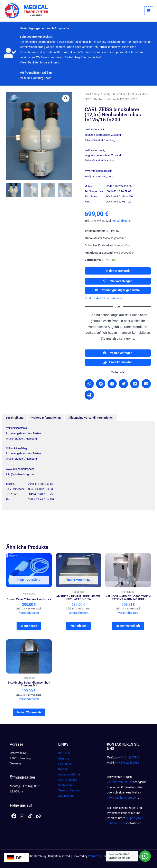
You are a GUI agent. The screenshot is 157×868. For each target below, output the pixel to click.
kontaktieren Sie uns (120, 782)
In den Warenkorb (118, 271)
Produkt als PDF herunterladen (104, 298)
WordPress (95, 856)
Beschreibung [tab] (15, 418)
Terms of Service (69, 790)
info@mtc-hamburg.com (123, 798)
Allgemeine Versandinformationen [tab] (91, 418)
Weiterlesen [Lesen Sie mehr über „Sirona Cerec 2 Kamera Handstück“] (29, 626)
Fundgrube (109, 94)
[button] (66, 98)
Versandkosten (122, 221)
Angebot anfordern (70, 774)
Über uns (64, 758)
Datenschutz (66, 796)
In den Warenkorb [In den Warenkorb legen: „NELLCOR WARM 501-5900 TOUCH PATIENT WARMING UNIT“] (128, 626)
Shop (97, 94)
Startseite (64, 753)
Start (88, 94)
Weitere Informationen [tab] (46, 418)
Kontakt (63, 769)
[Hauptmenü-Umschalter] (149, 11)
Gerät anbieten (68, 780)
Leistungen (65, 764)
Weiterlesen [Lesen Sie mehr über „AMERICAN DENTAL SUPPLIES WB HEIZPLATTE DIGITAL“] (78, 626)
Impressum (65, 785)
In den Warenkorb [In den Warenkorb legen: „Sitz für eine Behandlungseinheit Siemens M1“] (29, 712)
